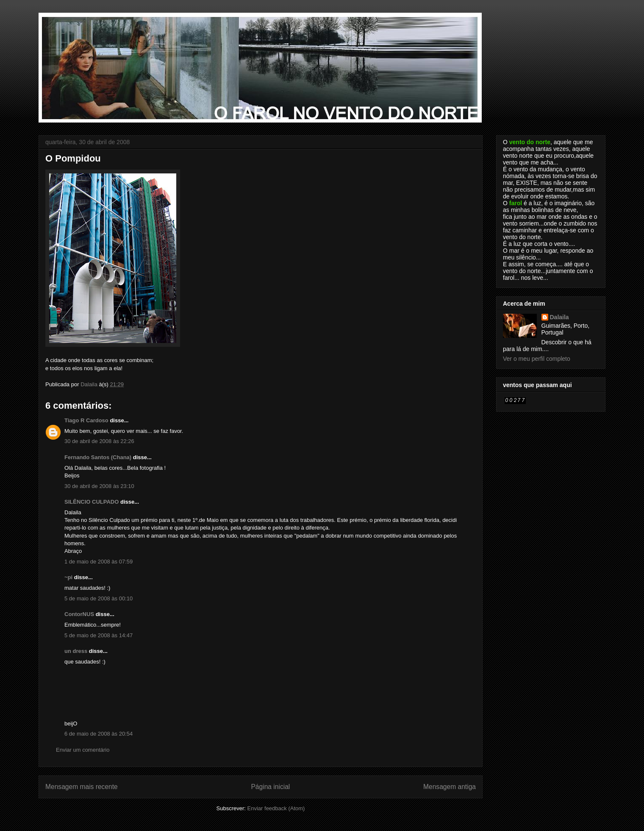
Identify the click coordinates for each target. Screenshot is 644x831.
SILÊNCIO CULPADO (92, 502)
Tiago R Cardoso (86, 420)
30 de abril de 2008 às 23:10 (99, 486)
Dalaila (559, 317)
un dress (76, 651)
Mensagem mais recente (82, 787)
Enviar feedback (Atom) (276, 808)
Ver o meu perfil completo (537, 359)
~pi (68, 577)
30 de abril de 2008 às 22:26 (99, 441)
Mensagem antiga (450, 787)
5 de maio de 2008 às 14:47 (99, 635)
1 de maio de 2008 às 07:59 (99, 562)
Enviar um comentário (83, 750)
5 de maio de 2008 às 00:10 (99, 598)
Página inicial (270, 787)
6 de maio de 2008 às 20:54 (99, 734)
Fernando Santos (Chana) (98, 457)
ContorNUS (79, 614)
